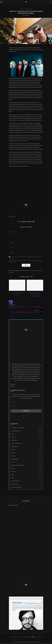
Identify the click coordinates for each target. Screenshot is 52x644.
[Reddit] (39, 637)
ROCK (27, 478)
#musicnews (33, 606)
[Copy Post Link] (31, 222)
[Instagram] (16, 637)
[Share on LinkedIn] (25, 222)
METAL (27, 456)
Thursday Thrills (27, 481)
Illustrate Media (37, 642)
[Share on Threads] (32, 222)
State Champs (12, 217)
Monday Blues (27, 459)
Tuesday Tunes (27, 484)
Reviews (27, 472)
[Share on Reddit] (26, 222)
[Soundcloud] (30, 637)
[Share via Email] (34, 222)
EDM (27, 434)
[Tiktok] (41, 637)
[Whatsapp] (36, 637)
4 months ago (34, 602)
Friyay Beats (27, 440)
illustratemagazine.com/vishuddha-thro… (24, 609)
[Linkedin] (21, 637)
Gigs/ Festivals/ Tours (27, 444)
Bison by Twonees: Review (17, 293)
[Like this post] (19, 222)
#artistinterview (25, 606)
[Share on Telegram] (29, 222)
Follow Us (13, 386)
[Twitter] (13, 637)
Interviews (27, 453)
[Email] (27, 637)
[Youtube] (24, 637)
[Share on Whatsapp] (28, 222)
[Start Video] (26, 205)
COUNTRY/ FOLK (27, 431)
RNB (27, 475)
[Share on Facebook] (20, 222)
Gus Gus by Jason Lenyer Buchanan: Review (35, 293)
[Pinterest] (19, 637)
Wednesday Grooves (27, 487)
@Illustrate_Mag (26, 602)
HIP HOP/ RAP (27, 447)
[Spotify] (33, 637)
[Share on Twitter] (22, 222)
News (27, 462)
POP (27, 469)
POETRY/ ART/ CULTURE (27, 466)
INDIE (27, 450)
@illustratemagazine (14, 505)
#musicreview (16, 606)
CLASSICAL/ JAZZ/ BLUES (27, 428)
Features (27, 437)
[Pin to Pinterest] (23, 222)
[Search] (51, 2)
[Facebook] (10, 637)
